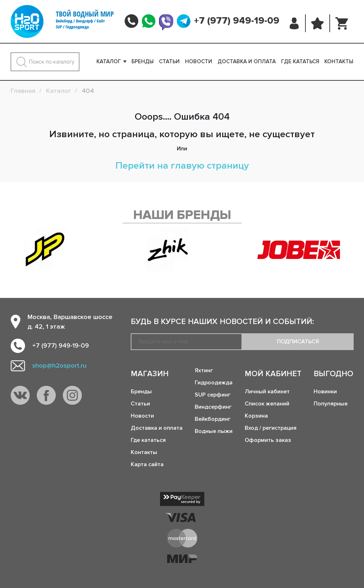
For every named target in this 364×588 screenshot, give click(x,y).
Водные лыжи (214, 431)
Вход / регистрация (271, 428)
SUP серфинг (213, 395)
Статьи (169, 61)
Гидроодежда (214, 383)
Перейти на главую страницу (182, 166)
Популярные (331, 404)
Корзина (256, 416)
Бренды (143, 61)
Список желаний (267, 404)
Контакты (339, 61)
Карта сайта (147, 464)
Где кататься (300, 61)
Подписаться (298, 342)
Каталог (109, 61)
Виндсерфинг (213, 407)
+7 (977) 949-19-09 (237, 21)
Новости (199, 61)
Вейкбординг (213, 419)
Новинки (325, 392)
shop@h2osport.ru (59, 365)
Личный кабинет (267, 392)
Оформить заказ (268, 440)
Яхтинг (204, 370)
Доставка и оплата (247, 61)
